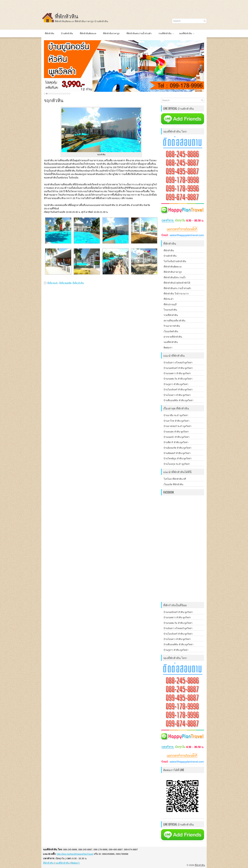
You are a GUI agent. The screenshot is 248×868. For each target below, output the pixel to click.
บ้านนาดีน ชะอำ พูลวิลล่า (176, 415)
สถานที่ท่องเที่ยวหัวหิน (174, 321)
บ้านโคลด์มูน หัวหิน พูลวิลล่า (178, 458)
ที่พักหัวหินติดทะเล (173, 267)
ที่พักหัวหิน (66, 17)
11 (65, 94)
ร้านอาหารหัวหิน (172, 326)
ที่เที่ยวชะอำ (53, 283)
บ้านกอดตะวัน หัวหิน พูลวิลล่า (178, 379)
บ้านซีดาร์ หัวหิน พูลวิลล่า (176, 442)
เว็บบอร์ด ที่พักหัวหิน (173, 484)
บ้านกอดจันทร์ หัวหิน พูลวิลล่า (178, 368)
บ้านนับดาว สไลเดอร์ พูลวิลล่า (178, 363)
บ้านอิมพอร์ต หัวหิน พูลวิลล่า (177, 448)
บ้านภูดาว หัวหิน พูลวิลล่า (176, 384)
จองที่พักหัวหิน (171, 342)
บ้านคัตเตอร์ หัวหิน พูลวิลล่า (177, 453)
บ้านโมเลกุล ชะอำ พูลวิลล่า (177, 464)
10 (63, 94)
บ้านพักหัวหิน (170, 256)
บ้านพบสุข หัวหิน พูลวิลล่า (176, 432)
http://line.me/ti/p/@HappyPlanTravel (75, 854)
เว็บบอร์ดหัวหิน (171, 331)
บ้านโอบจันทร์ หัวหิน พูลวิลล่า (178, 390)
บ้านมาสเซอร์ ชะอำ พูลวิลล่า (177, 426)
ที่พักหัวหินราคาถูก (173, 272)
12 (67, 94)
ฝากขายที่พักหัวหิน (173, 337)
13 (69, 94)
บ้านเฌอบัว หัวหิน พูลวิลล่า (177, 437)
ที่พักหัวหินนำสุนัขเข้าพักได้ (177, 283)
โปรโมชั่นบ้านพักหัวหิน (175, 261)
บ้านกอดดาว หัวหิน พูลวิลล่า (177, 373)
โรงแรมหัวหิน (170, 310)
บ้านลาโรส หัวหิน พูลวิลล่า (176, 421)
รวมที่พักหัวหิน (171, 315)
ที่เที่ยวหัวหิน (78, 283)
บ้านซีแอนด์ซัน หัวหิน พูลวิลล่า (178, 400)
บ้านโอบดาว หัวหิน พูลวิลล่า (177, 395)
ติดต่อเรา (168, 348)
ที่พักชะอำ (169, 299)
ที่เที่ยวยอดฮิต (65, 283)
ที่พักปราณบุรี (170, 304)
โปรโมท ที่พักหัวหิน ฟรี (175, 479)
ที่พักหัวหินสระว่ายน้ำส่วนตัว (177, 288)
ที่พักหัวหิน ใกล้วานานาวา (176, 294)
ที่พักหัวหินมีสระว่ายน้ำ (175, 278)
